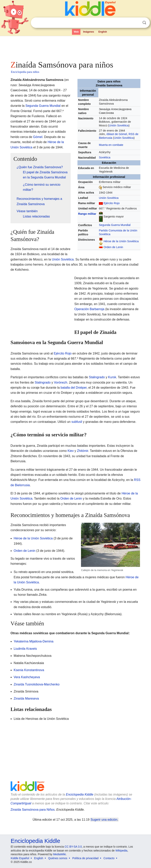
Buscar (144, 23)
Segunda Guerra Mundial (115, 225)
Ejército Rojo (112, 203)
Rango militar (87, 214)
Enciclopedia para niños (25, 72)
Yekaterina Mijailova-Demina (34, 641)
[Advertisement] (76, 47)
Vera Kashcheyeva (27, 677)
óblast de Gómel (117, 134)
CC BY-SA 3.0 (73, 847)
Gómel (38, 137)
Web (76, 32)
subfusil (77, 422)
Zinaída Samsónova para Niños (33, 810)
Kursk (112, 377)
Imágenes (89, 32)
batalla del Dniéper (74, 388)
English (103, 32)
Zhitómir (83, 451)
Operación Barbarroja (89, 309)
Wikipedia (121, 851)
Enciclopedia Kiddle (80, 794)
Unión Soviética (119, 125)
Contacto (109, 858)
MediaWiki (59, 854)
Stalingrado (97, 377)
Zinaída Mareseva (26, 699)
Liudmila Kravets (25, 649)
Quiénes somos (58, 858)
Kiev (71, 451)
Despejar (136, 23)
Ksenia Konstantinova (29, 670)
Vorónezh (61, 382)
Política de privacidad (85, 858)
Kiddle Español (20, 858)
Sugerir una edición (104, 820)
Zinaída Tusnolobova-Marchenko (37, 684)
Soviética (105, 157)
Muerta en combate (111, 145)
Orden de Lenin (113, 247)
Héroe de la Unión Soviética (121, 241)
